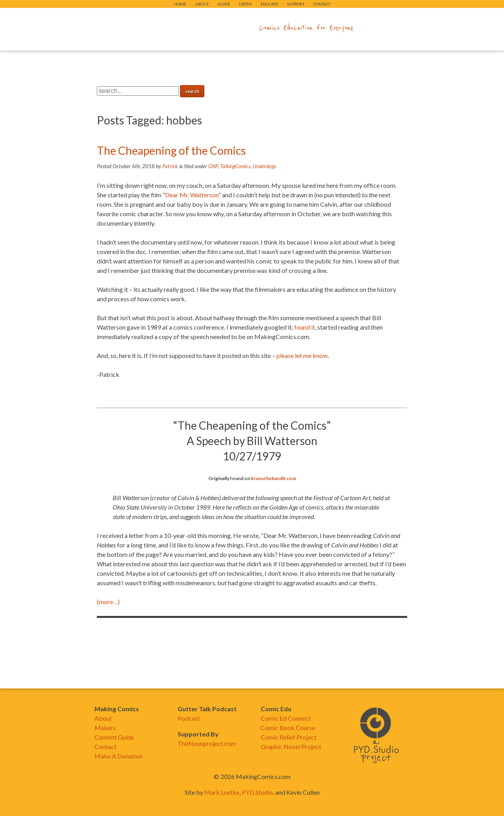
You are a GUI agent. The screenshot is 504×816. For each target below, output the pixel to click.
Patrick (170, 166)
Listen (245, 4)
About (202, 4)
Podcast (189, 718)
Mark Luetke (222, 792)
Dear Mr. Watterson (192, 195)
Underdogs (264, 166)
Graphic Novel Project (291, 746)
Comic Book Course (288, 728)
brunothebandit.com (273, 478)
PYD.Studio (257, 792)
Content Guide (114, 737)
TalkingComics (235, 166)
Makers (105, 728)
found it (305, 327)
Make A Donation (119, 756)
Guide (224, 4)
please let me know (302, 355)
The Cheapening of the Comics (171, 150)
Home (180, 4)
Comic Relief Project (289, 737)
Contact (322, 4)
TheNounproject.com (207, 743)
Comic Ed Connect (286, 718)
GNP (213, 166)
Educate (269, 4)
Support (296, 4)
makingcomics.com (206, 28)
